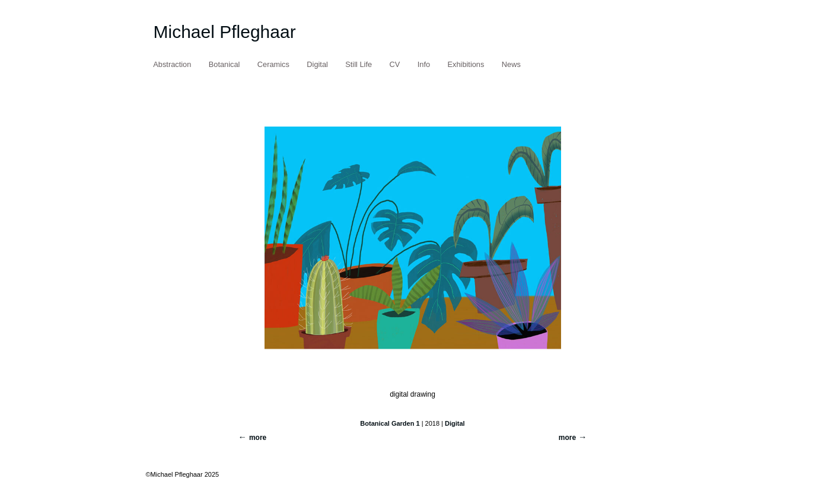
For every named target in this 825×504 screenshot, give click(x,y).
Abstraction (172, 64)
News (511, 64)
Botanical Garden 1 (390, 423)
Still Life (359, 64)
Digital (317, 64)
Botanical (224, 64)
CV (395, 64)
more (567, 438)
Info (424, 64)
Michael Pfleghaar (225, 32)
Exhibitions (466, 64)
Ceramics (273, 64)
